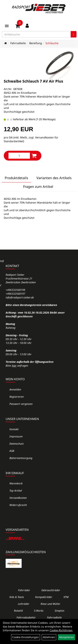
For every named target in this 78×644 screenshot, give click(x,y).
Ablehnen (49, 637)
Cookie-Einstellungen (26, 637)
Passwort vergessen (21, 404)
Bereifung (36, 43)
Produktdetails (16, 178)
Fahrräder (24, 590)
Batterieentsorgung (21, 458)
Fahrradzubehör (26, 617)
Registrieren (17, 397)
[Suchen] (74, 34)
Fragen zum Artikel (38, 187)
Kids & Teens (17, 597)
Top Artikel (16, 491)
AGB (12, 451)
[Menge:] (19, 156)
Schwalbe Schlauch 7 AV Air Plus (33, 81)
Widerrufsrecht (18, 505)
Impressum (16, 436)
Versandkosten (18, 498)
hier (14, 366)
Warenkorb (16, 483)
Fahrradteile (18, 43)
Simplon (59, 611)
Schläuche (52, 43)
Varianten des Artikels (54, 178)
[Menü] (7, 26)
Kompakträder (44, 597)
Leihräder (24, 604)
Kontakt (14, 429)
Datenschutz (17, 444)
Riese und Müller (50, 604)
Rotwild (18, 611)
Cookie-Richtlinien (61, 630)
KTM (66, 597)
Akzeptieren (67, 637)
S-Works (39, 611)
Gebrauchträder (51, 590)
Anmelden (15, 389)
